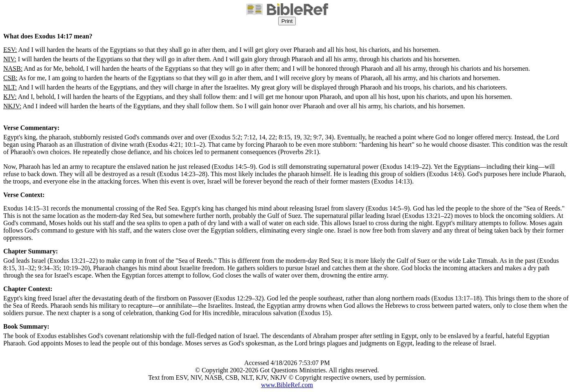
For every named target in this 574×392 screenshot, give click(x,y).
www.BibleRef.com (287, 385)
